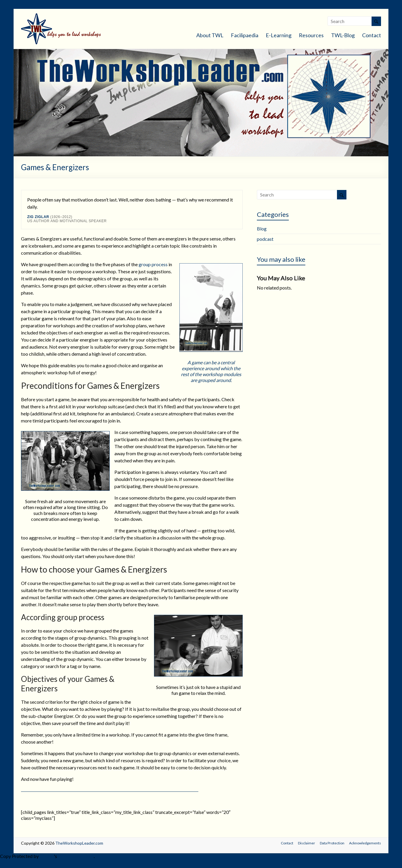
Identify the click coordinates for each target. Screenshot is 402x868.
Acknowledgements (365, 843)
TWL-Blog (343, 35)
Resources (311, 35)
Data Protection (332, 843)
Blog (262, 229)
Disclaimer (307, 843)
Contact (372, 35)
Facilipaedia (245, 35)
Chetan (47, 856)
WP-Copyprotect (76, 856)
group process (153, 264)
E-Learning (279, 35)
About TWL (210, 35)
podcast (265, 239)
